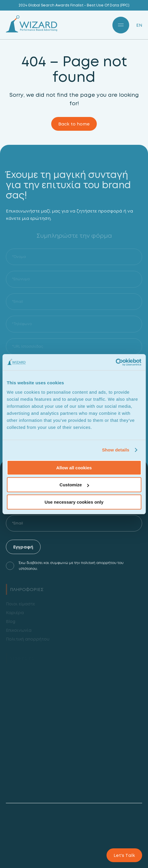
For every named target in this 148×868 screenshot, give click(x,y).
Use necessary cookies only (74, 502)
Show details (116, 450)
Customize (74, 485)
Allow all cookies (74, 468)
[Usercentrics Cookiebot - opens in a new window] (115, 362)
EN (139, 25)
